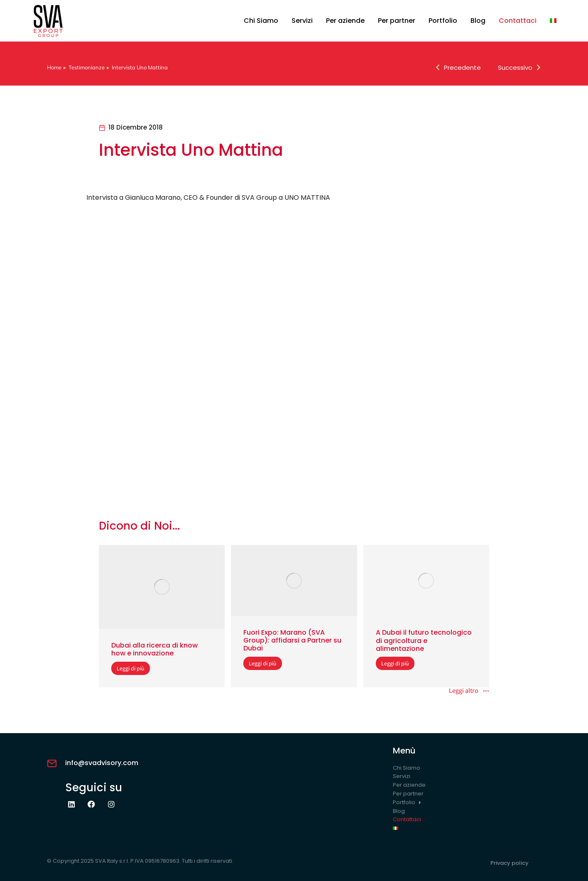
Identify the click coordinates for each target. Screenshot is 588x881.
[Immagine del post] (162, 587)
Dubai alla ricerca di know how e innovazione (154, 649)
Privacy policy (510, 863)
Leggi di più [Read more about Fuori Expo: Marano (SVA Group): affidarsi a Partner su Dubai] (263, 663)
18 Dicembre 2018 (136, 127)
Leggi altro (469, 691)
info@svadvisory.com (102, 763)
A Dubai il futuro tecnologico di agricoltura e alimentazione (424, 640)
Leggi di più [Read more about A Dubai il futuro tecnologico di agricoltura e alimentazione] (395, 663)
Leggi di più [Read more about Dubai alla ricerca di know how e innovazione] (131, 668)
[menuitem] (553, 21)
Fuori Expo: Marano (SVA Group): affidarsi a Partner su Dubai (292, 640)
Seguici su (94, 788)
